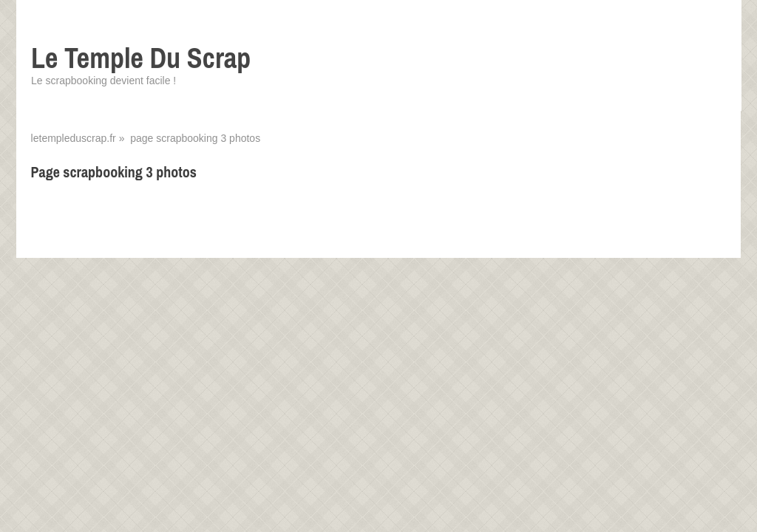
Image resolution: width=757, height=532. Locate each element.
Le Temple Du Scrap (141, 58)
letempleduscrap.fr (74, 138)
